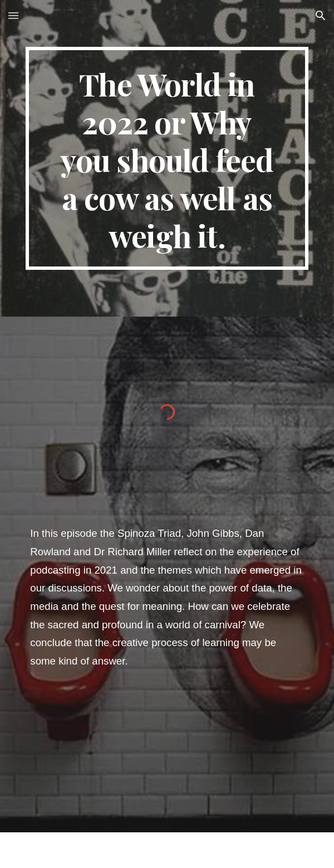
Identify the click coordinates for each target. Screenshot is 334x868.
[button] (13, 15)
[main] (167, 158)
